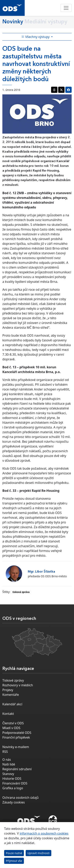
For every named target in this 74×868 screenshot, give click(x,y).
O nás (7, 760)
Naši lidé (9, 764)
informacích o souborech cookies (44, 833)
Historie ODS (12, 779)
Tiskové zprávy (13, 680)
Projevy (8, 690)
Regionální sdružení (17, 769)
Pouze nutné (14, 853)
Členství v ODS (13, 723)
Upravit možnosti (38, 853)
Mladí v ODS (11, 728)
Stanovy (8, 774)
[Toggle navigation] (66, 8)
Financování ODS (15, 783)
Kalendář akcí (12, 704)
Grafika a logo (13, 788)
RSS (5, 752)
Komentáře (11, 695)
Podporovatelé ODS (17, 733)
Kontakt (8, 714)
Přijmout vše (14, 861)
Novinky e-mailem (16, 747)
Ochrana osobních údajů (21, 798)
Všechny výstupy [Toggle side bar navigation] (36, 37)
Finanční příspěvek (16, 737)
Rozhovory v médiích (18, 685)
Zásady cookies (14, 802)
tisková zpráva (21, 592)
